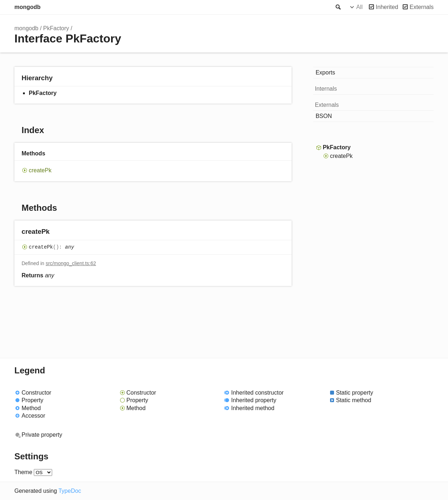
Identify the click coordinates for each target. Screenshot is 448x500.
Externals (422, 7)
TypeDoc (70, 491)
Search (338, 7)
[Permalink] (57, 232)
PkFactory (56, 28)
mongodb (28, 7)
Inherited (387, 7)
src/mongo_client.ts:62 (71, 263)
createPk (40, 170)
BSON (324, 116)
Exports (325, 72)
